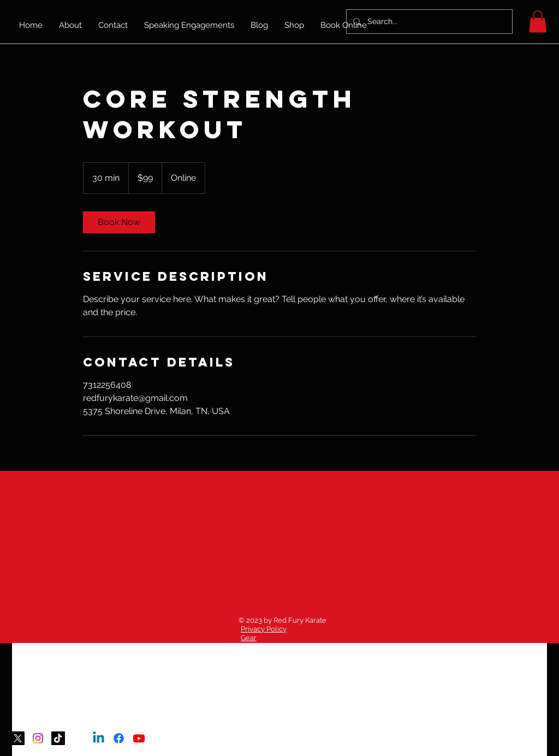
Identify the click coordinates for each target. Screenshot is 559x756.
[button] (538, 22)
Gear (249, 638)
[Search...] (428, 22)
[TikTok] (58, 738)
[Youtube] (139, 738)
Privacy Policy (264, 629)
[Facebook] (119, 738)
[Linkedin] (99, 738)
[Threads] (78, 738)
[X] (18, 738)
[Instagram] (38, 738)
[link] (119, 222)
